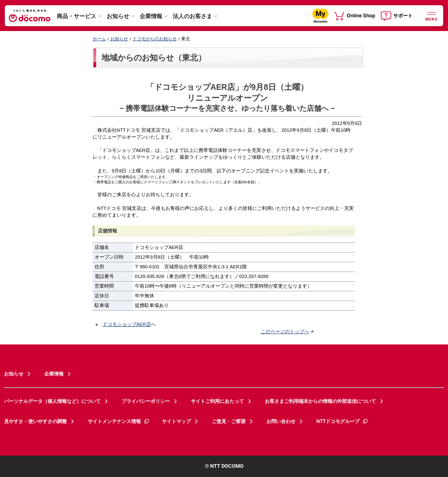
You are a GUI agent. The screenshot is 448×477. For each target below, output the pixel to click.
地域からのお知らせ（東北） (154, 58)
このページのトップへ (285, 331)
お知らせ (118, 16)
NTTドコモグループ (342, 421)
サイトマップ (176, 421)
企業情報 (151, 16)
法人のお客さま (192, 16)
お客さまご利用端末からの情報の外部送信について (320, 401)
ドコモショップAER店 (127, 324)
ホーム (99, 39)
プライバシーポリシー (146, 401)
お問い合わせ (281, 421)
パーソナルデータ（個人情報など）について (52, 401)
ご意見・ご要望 (229, 421)
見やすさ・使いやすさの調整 (35, 421)
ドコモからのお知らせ (155, 39)
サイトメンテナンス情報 (119, 421)
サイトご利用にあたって (217, 401)
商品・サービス (76, 16)
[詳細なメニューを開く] (431, 16)
